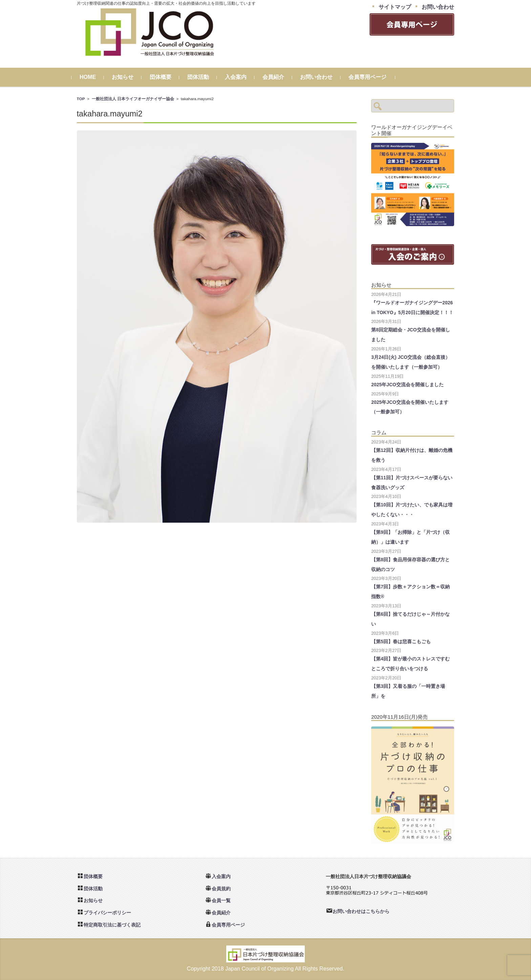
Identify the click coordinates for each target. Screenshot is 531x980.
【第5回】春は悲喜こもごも (401, 641)
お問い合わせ (321, 77)
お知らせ (128, 77)
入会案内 (241, 77)
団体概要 (166, 77)
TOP (81, 99)
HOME (93, 77)
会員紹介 (278, 77)
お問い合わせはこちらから (361, 911)
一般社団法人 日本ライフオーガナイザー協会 (133, 99)
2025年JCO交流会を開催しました (407, 385)
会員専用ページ (373, 77)
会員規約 (221, 889)
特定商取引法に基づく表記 (112, 925)
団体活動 (203, 77)
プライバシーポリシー (107, 913)
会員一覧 (221, 900)
